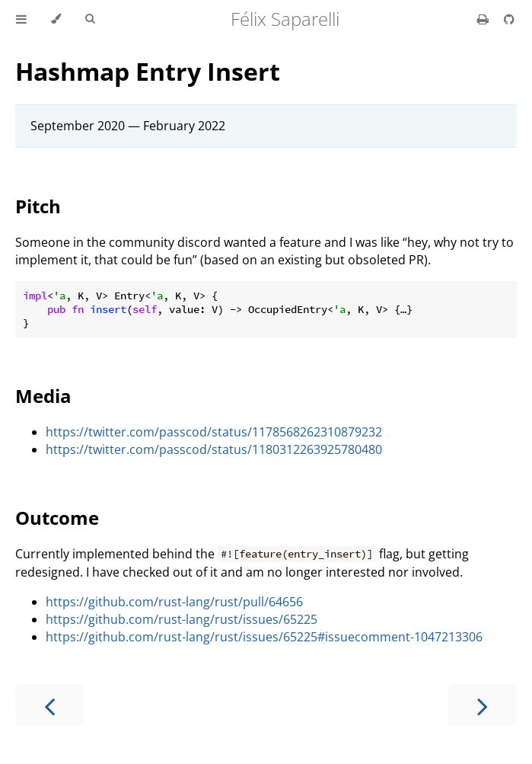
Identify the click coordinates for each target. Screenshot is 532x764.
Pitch (38, 206)
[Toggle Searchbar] (90, 19)
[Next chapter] (483, 705)
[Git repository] (509, 19)
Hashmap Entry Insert (148, 71)
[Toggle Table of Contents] (21, 19)
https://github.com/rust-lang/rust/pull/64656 (174, 602)
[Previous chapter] (49, 705)
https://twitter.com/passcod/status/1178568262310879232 (214, 432)
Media (43, 396)
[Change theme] (56, 19)
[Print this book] (484, 19)
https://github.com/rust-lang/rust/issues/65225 (182, 619)
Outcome (57, 518)
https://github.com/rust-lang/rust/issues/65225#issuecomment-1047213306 (264, 637)
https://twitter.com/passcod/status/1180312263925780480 (214, 449)
